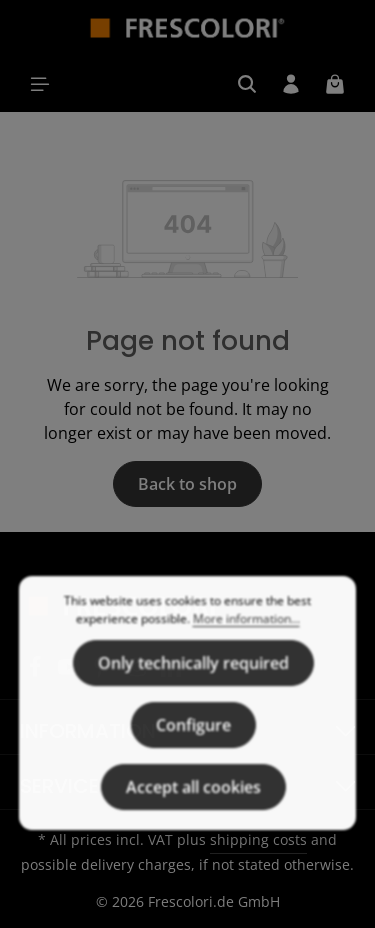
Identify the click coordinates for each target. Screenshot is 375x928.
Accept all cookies (193, 810)
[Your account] (291, 84)
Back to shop (187, 484)
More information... (246, 641)
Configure (193, 748)
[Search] (247, 84)
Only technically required (193, 686)
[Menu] (40, 84)
